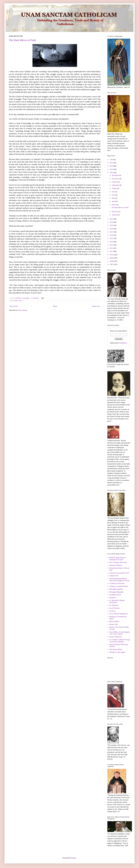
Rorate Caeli (114, 624)
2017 (112, 232)
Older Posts (96, 306)
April (114, 201)
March (114, 205)
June (114, 195)
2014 (112, 242)
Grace (20, 300)
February (115, 212)
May (114, 198)
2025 (112, 163)
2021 (112, 219)
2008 (112, 261)
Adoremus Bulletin (116, 565)
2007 (112, 264)
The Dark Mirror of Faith (22, 40)
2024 (112, 166)
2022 (112, 173)
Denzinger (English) (116, 589)
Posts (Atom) (23, 310)
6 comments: (35, 298)
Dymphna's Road (115, 595)
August (114, 188)
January (115, 215)
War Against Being (116, 649)
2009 (112, 258)
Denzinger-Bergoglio (116, 592)
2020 (112, 222)
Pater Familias (114, 621)
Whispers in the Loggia (117, 652)
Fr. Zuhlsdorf (114, 605)
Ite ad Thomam (114, 608)
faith (16, 300)
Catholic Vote (114, 576)
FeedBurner (123, 343)
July (113, 192)
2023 (112, 169)
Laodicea (112, 611)
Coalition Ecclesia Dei (117, 583)
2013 (112, 245)
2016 (112, 235)
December (115, 175)
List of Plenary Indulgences (119, 614)
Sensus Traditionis (116, 637)
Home (55, 306)
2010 (112, 255)
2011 (112, 251)
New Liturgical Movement (118, 562)
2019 (112, 225)
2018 (112, 229)
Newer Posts (14, 306)
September (116, 185)
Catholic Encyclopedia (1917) (119, 573)
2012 (112, 248)
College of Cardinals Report (119, 586)
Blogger (73, 858)
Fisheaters (113, 598)
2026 (112, 160)
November (116, 179)
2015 (112, 238)
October (115, 182)
